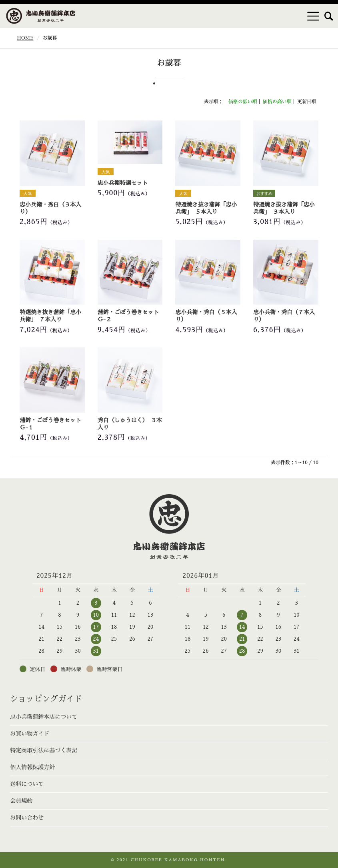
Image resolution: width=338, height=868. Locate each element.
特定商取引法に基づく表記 (44, 750)
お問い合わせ (27, 818)
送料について (27, 784)
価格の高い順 (277, 102)
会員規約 (21, 801)
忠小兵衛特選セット (123, 183)
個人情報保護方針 (32, 767)
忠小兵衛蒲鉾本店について (44, 717)
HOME (25, 38)
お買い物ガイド (30, 734)
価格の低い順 (243, 102)
